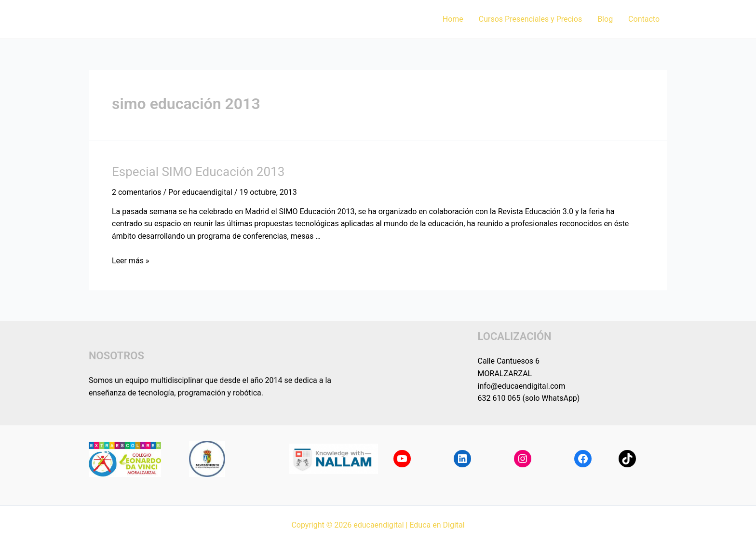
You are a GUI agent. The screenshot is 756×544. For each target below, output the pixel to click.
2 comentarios (136, 192)
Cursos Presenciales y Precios (530, 19)
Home (453, 19)
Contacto (644, 19)
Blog (605, 19)
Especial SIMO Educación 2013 (198, 172)
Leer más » (130, 261)
